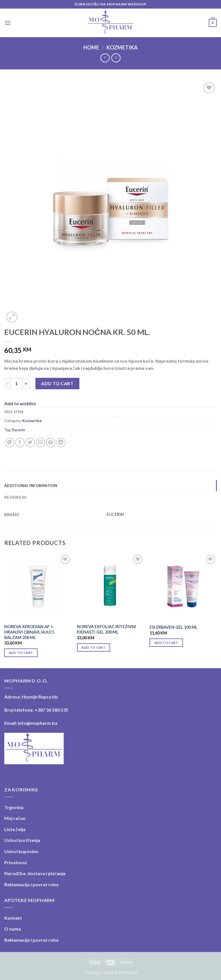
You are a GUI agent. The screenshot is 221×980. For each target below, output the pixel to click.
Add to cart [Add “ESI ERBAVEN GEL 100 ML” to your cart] (166, 643)
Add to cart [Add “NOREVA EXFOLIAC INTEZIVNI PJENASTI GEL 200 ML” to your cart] (94, 647)
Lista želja (15, 829)
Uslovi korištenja (22, 840)
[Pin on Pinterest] (51, 443)
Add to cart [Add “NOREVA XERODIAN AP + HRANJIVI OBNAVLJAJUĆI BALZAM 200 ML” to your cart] (21, 653)
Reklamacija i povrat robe (31, 884)
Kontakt (13, 918)
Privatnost (16, 862)
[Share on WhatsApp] (10, 443)
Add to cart (57, 383)
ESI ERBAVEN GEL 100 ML (174, 627)
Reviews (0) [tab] (15, 497)
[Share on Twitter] (30, 443)
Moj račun (15, 818)
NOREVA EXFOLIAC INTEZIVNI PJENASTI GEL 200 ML (106, 629)
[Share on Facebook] (20, 443)
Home (91, 47)
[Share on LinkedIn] (61, 443)
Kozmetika (122, 47)
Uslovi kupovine (21, 851)
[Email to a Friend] (40, 443)
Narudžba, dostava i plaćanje (35, 873)
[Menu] (8, 23)
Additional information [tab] (31, 486)
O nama (13, 929)
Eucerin (18, 430)
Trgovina (14, 807)
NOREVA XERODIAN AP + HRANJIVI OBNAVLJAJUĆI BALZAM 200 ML (29, 632)
